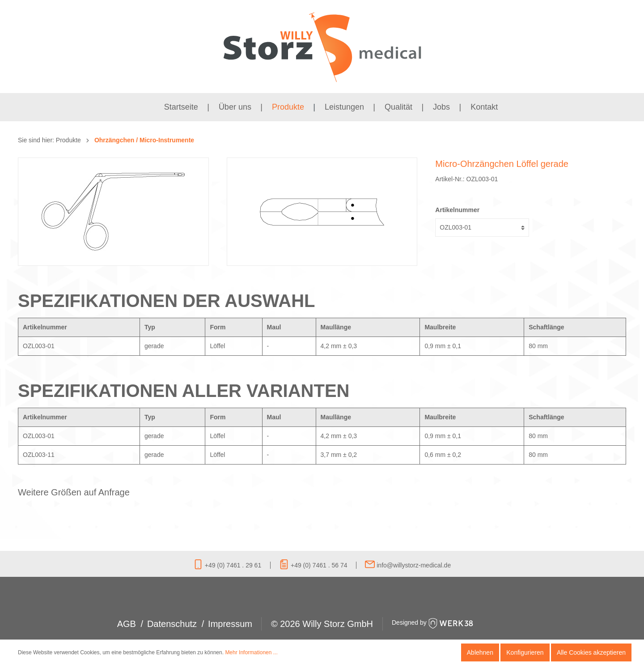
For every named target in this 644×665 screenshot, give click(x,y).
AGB (127, 624)
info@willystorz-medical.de (408, 565)
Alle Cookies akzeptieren (591, 652)
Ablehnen (480, 652)
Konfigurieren (525, 652)
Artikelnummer (457, 210)
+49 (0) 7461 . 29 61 (227, 565)
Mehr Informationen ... (251, 652)
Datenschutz (172, 624)
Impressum (230, 624)
